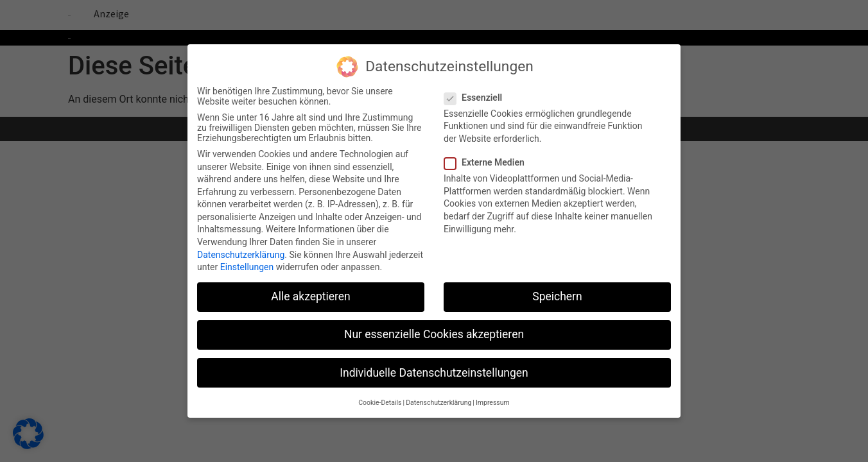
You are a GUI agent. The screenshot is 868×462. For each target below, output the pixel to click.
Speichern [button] (557, 291)
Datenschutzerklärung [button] (438, 396)
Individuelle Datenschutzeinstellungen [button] (434, 366)
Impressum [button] (493, 396)
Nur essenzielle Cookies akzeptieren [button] (434, 329)
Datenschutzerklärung (241, 248)
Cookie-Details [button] (380, 396)
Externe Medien (488, 157)
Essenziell (477, 91)
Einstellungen (247, 261)
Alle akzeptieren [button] (311, 291)
